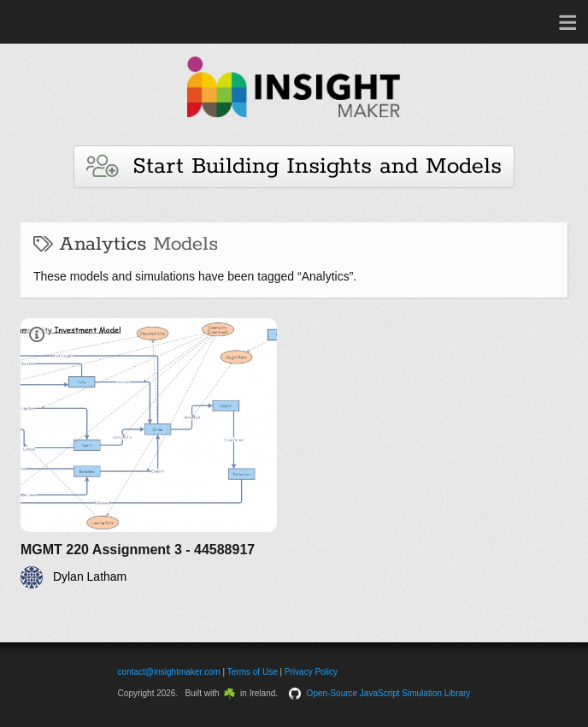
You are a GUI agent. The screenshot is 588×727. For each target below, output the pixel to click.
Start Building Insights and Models (294, 166)
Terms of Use (253, 672)
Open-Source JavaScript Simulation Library (389, 693)
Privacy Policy (311, 672)
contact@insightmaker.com (169, 672)
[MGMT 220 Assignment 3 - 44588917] (149, 453)
